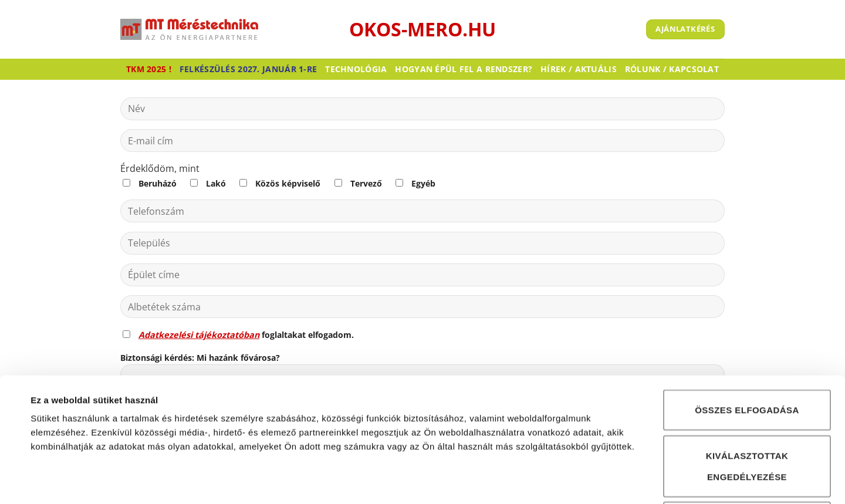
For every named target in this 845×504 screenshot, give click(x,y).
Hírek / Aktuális (579, 69)
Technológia (356, 69)
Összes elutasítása (747, 423)
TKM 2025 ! (149, 69)
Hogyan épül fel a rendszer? (464, 69)
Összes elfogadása (747, 311)
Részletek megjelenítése (544, 481)
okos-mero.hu (422, 29)
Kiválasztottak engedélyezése (747, 368)
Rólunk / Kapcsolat (672, 69)
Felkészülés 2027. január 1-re (248, 69)
